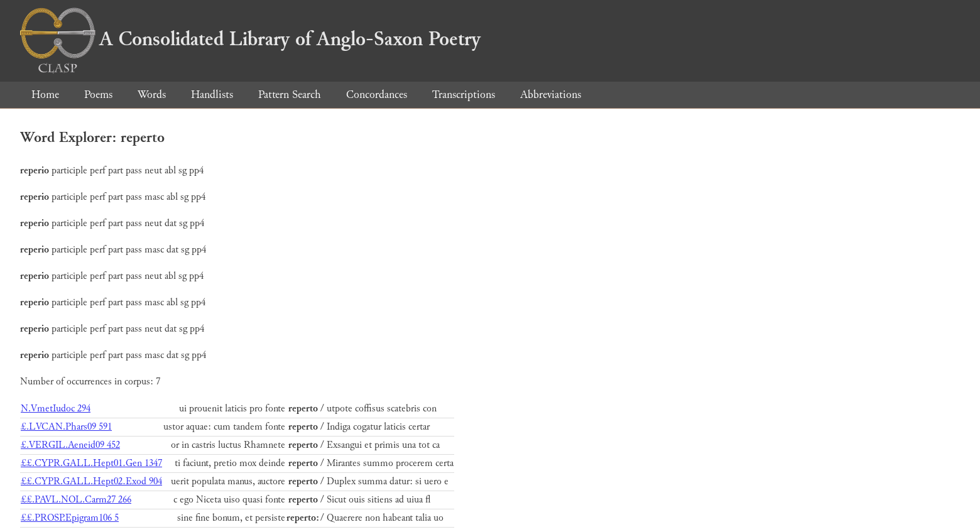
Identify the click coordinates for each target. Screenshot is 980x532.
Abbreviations (551, 95)
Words (152, 95)
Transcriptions (464, 95)
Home (45, 95)
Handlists (212, 95)
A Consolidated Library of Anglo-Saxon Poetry (250, 39)
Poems (98, 95)
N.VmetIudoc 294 (56, 409)
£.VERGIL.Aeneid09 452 (70, 445)
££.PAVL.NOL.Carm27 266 (76, 500)
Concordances (377, 95)
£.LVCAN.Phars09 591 (66, 427)
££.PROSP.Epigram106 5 (70, 518)
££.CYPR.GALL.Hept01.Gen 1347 (91, 463)
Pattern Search (290, 95)
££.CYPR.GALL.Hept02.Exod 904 (91, 481)
